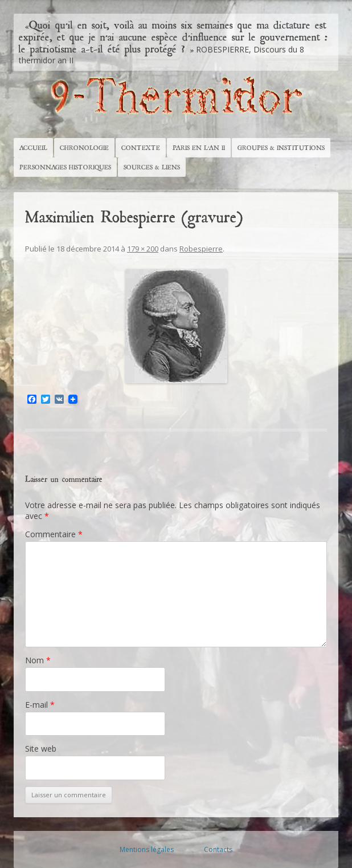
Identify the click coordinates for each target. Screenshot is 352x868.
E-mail (40, 705)
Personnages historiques (65, 167)
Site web (41, 749)
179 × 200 (143, 249)
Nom (38, 660)
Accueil (33, 148)
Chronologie (84, 148)
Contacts (218, 849)
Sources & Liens (152, 167)
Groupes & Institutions (281, 148)
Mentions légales (147, 849)
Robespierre (201, 249)
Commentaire (54, 534)
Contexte (141, 148)
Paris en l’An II (199, 148)
